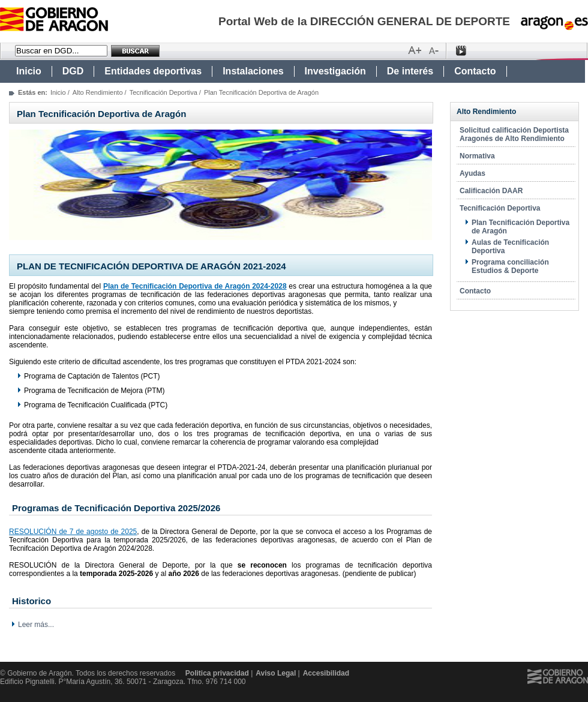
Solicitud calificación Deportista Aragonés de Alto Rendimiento (514, 134)
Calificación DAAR (491, 191)
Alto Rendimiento (98, 92)
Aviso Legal (276, 673)
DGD (73, 71)
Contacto (475, 71)
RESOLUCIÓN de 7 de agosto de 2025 (73, 532)
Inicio (29, 71)
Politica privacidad (217, 673)
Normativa (477, 156)
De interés (410, 71)
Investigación (335, 71)
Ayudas (472, 173)
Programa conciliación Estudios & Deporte (510, 266)
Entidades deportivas (153, 71)
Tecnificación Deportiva (163, 92)
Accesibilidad (326, 673)
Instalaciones (253, 71)
